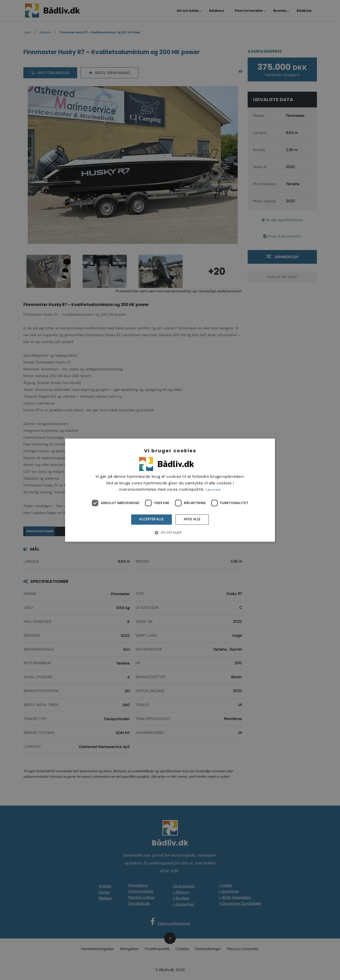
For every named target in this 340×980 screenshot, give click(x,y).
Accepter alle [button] (151, 519)
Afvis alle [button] (192, 519)
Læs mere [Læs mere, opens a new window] (213, 490)
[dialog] (170, 490)
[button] (170, 532)
